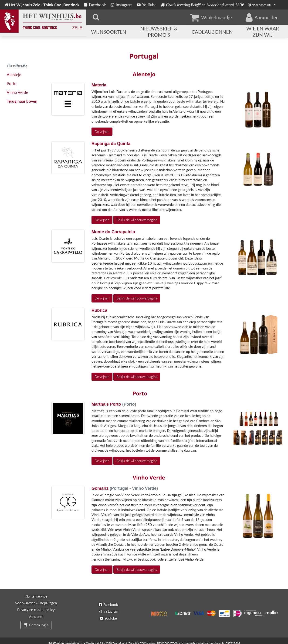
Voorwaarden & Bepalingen (36, 603)
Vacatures (36, 617)
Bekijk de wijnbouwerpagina (137, 220)
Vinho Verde (17, 92)
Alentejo (14, 75)
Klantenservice (36, 596)
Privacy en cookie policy (36, 610)
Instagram (121, 5)
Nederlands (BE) (261, 5)
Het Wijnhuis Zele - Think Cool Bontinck (42, 5)
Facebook (95, 5)
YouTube (146, 5)
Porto (12, 84)
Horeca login (36, 625)
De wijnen (102, 131)
